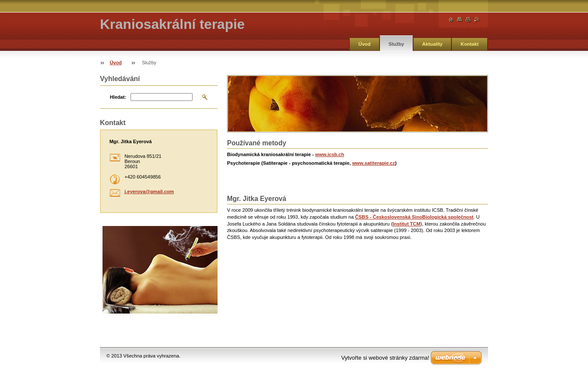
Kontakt (470, 44)
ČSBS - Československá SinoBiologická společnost (414, 217)
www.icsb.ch (330, 154)
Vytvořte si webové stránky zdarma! (385, 358)
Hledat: (118, 97)
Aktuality (432, 44)
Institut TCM (406, 224)
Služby (396, 44)
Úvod (364, 44)
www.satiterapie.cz (373, 163)
